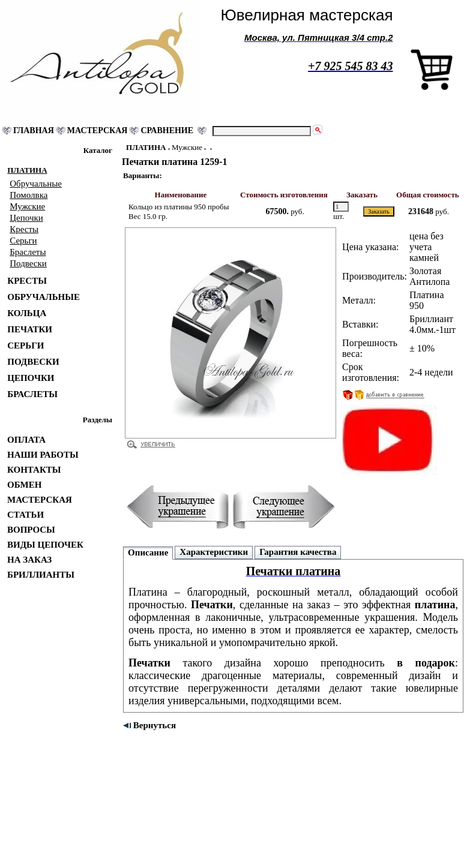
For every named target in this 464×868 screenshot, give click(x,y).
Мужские (187, 147)
